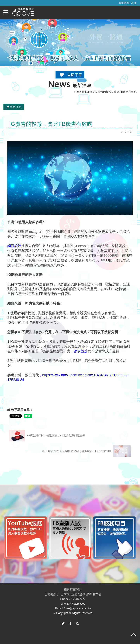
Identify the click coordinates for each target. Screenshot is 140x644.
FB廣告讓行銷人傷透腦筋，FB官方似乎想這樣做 (47, 436)
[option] (48, 538)
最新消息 (87, 92)
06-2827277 (78, 599)
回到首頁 (124, 3)
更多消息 (14, 107)
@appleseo (78, 604)
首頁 (77, 92)
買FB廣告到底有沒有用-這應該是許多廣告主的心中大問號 (86, 451)
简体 (134, 3)
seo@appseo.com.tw (78, 608)
